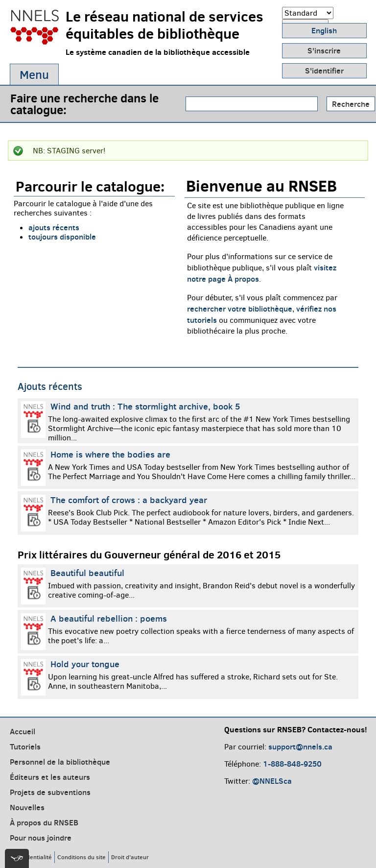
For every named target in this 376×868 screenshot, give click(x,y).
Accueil (23, 731)
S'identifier (324, 71)
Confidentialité (32, 857)
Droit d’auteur (130, 857)
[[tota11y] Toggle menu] (17, 858)
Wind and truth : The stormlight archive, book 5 (145, 406)
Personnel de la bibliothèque (60, 762)
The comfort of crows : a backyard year (129, 500)
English (324, 30)
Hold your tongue (85, 664)
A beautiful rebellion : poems (109, 618)
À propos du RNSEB (44, 822)
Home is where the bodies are (110, 454)
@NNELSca (272, 781)
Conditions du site (82, 857)
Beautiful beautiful (87, 573)
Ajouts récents (50, 386)
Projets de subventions (50, 792)
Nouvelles (27, 807)
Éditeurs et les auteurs (50, 777)
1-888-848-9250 (292, 764)
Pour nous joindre (41, 838)
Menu (34, 75)
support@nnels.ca (300, 747)
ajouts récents (54, 227)
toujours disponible (62, 237)
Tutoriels (25, 747)
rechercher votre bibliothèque (240, 309)
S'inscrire (324, 50)
